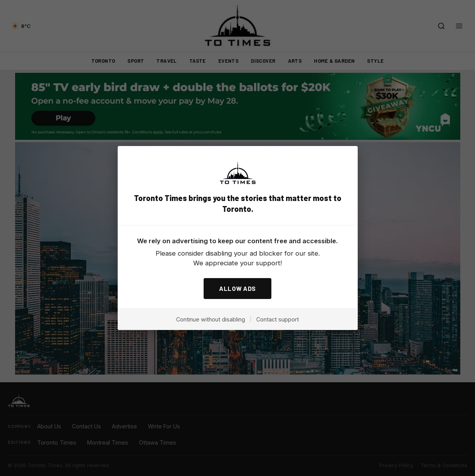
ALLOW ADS (237, 288)
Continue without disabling (211, 319)
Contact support (278, 319)
